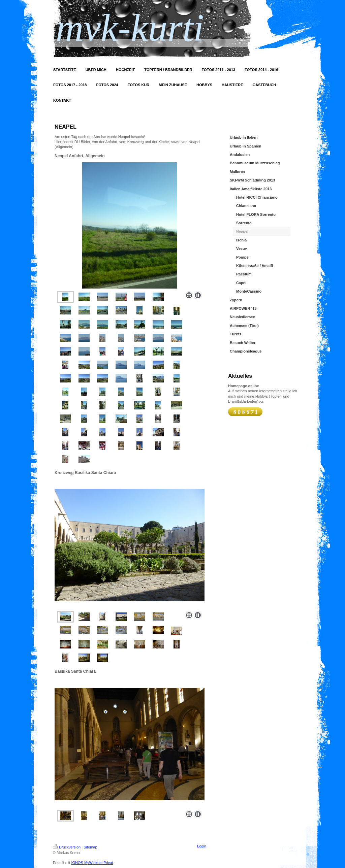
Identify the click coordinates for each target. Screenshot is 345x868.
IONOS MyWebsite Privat (92, 863)
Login (202, 846)
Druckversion (67, 847)
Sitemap (90, 847)
